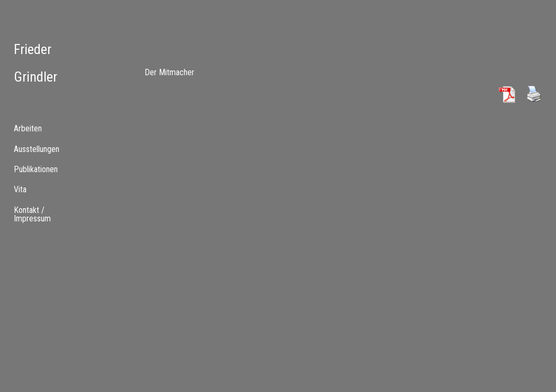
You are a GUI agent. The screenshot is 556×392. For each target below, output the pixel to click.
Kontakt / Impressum (32, 214)
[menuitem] (46, 149)
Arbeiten (28, 128)
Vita (20, 189)
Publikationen (36, 169)
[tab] (46, 129)
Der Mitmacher (169, 72)
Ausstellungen (37, 149)
